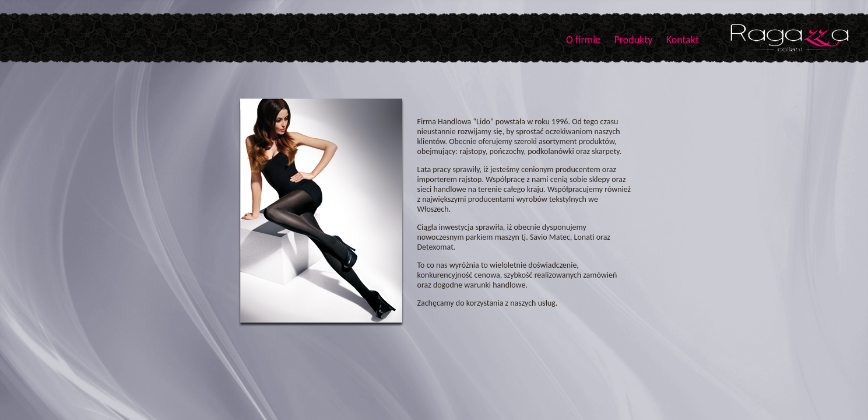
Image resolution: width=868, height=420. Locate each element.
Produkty (633, 40)
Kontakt (683, 40)
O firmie (583, 40)
